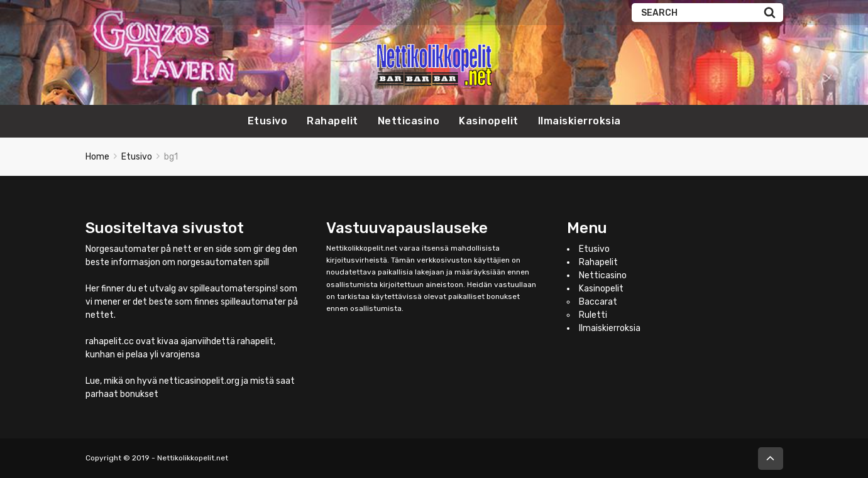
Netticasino (409, 121)
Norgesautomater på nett (139, 249)
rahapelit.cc (110, 341)
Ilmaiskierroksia (580, 121)
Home (97, 157)
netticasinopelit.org (199, 381)
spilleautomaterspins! (234, 289)
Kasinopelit (489, 121)
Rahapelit (332, 121)
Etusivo (268, 121)
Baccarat (598, 302)
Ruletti (593, 315)
